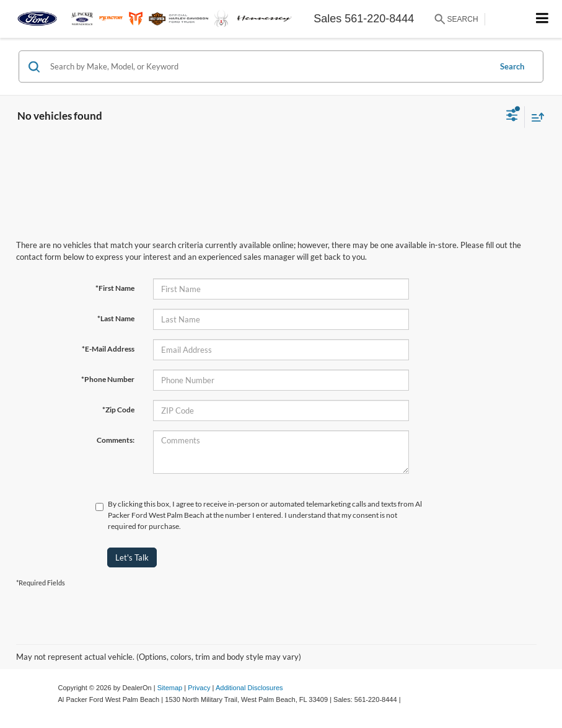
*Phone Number (108, 379)
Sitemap (170, 688)
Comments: (116, 440)
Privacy (199, 688)
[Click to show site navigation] (542, 19)
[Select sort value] (535, 117)
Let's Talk (132, 557)
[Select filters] (512, 117)
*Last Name (116, 318)
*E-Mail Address (108, 349)
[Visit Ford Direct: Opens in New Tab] (406, 699)
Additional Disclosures (249, 688)
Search (512, 66)
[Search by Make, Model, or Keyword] (268, 66)
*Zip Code (118, 410)
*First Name (115, 288)
